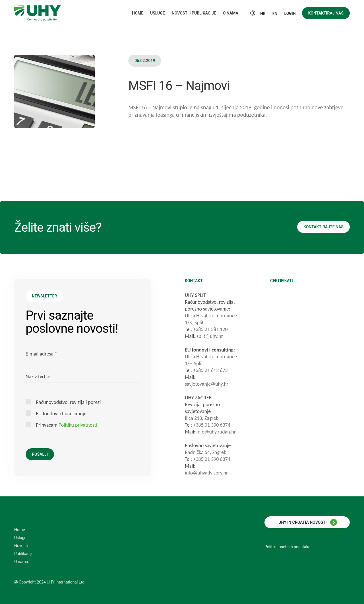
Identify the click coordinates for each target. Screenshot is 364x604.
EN (275, 14)
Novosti (21, 546)
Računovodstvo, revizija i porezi (68, 402)
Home (20, 530)
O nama (21, 562)
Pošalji (40, 454)
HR (263, 14)
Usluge (20, 538)
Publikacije (24, 554)
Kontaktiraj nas (326, 13)
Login (290, 13)
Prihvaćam (67, 425)
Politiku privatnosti (78, 425)
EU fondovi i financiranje (61, 413)
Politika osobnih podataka (287, 547)
